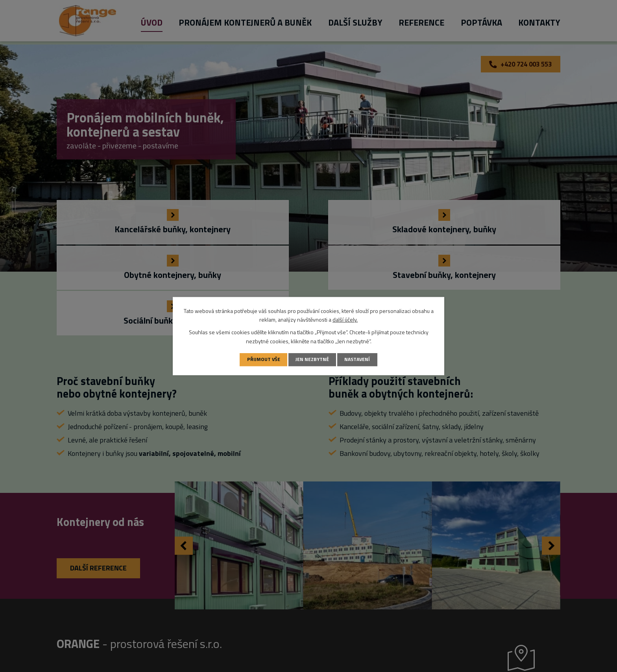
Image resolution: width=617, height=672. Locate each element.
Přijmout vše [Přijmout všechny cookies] (262, 359)
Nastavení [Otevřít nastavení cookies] (358, 359)
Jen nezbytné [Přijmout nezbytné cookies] (312, 359)
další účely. (345, 319)
